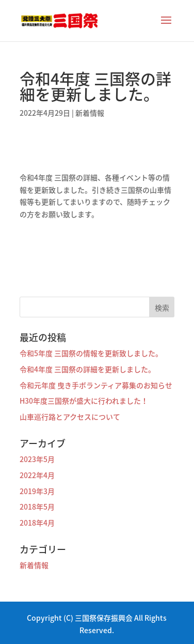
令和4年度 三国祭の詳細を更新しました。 (87, 369)
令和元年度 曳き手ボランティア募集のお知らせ (96, 385)
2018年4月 (37, 523)
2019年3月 (37, 491)
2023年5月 (37, 459)
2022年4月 (37, 475)
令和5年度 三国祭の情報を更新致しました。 (91, 353)
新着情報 (90, 113)
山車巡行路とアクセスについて (70, 417)
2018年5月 (37, 507)
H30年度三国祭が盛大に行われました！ (84, 401)
